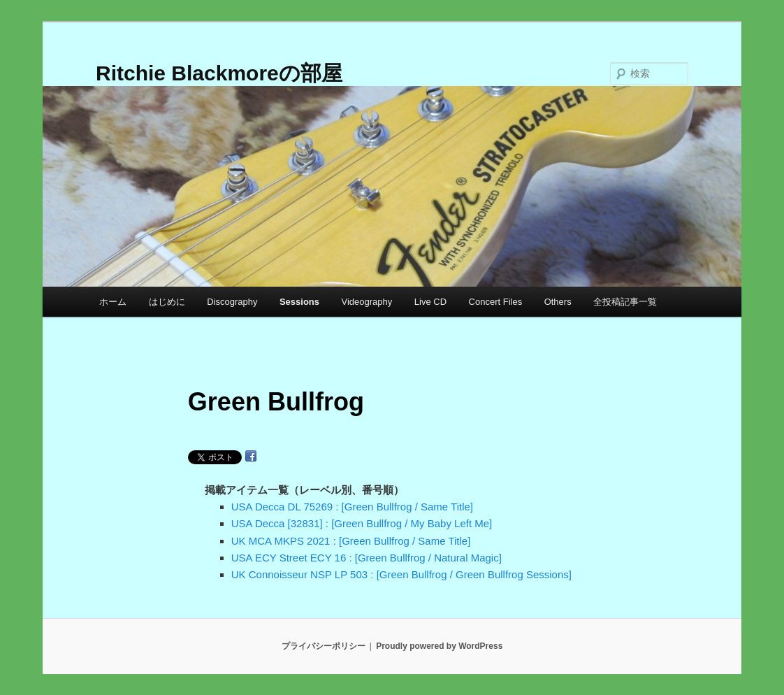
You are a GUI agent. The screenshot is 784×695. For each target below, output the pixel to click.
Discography (232, 302)
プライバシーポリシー (324, 646)
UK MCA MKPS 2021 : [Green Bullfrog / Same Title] (351, 541)
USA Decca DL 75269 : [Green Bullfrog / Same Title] (352, 507)
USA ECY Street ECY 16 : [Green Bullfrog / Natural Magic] (366, 558)
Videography (367, 302)
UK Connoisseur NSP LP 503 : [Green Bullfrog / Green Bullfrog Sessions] (401, 574)
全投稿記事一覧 (625, 302)
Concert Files (496, 302)
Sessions (299, 302)
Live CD (430, 302)
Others (558, 302)
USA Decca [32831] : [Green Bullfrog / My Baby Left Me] (362, 523)
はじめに (167, 302)
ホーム (113, 302)
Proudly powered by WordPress (439, 646)
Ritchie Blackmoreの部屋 (219, 73)
